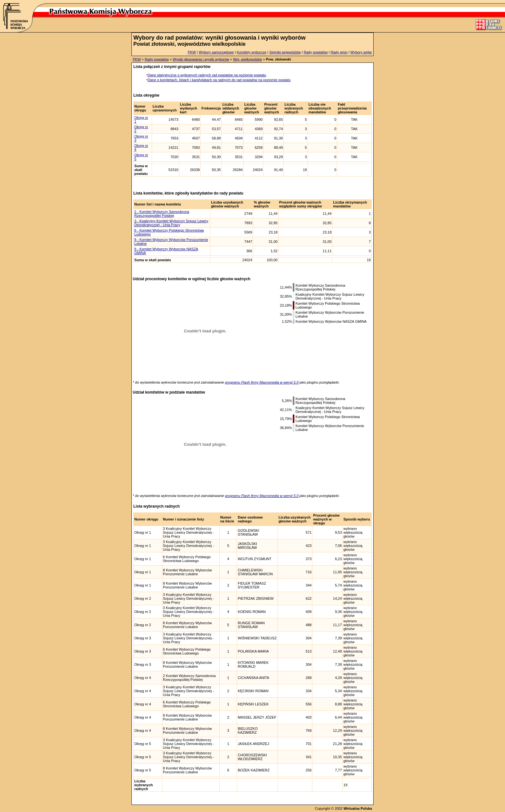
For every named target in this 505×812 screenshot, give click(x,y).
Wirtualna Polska (358, 808)
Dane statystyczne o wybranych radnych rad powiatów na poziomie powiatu (207, 75)
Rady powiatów (316, 52)
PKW (192, 52)
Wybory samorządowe (216, 52)
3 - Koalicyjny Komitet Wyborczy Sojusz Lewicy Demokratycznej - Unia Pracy (171, 223)
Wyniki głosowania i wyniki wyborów (201, 59)
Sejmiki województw (285, 52)
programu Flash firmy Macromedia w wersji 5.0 (262, 382)
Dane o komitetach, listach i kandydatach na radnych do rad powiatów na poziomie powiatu (219, 80)
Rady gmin (339, 52)
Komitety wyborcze (252, 52)
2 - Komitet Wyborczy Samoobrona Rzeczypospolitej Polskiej (162, 214)
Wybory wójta (361, 52)
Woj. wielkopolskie (248, 59)
